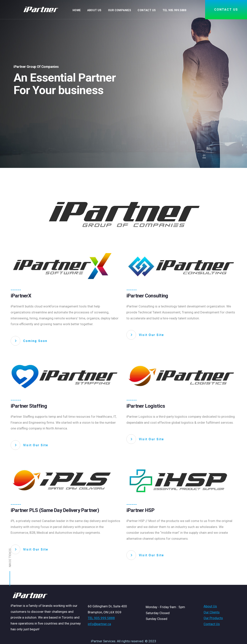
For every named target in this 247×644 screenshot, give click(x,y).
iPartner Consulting (147, 296)
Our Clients (212, 612)
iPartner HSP (140, 510)
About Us (210, 606)
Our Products (213, 618)
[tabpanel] (123, 84)
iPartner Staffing (29, 406)
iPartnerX (21, 296)
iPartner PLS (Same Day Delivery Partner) (55, 510)
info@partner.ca (99, 624)
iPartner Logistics (146, 406)
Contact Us (212, 624)
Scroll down (10, 567)
